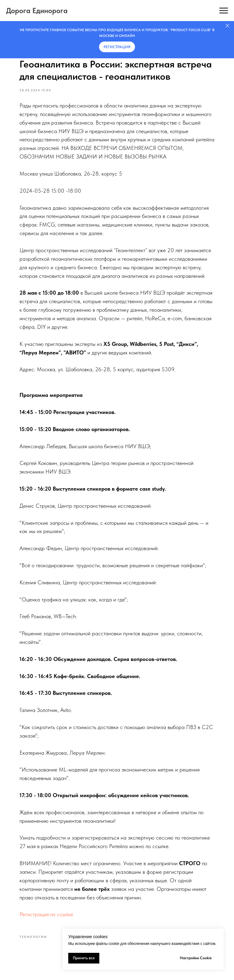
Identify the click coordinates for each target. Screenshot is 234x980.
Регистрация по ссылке (46, 914)
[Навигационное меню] (224, 11)
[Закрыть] (227, 26)
